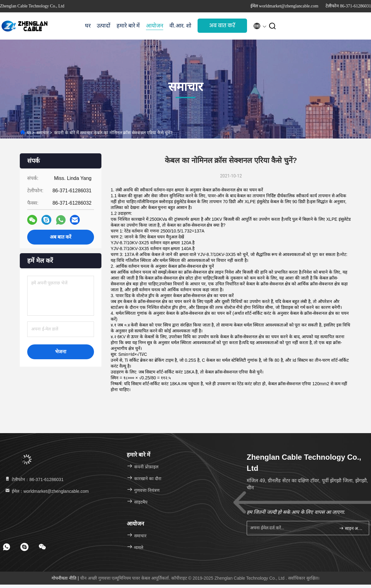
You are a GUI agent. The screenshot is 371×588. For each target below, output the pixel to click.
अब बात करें (222, 26)
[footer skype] (24, 547)
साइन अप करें (351, 528)
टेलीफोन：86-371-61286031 (34, 479)
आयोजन (155, 26)
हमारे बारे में (128, 26)
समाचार (43, 133)
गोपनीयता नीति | (66, 578)
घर (88, 26)
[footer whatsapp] (6, 547)
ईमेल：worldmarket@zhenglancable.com (47, 491)
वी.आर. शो (180, 26)
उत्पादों (104, 26)
